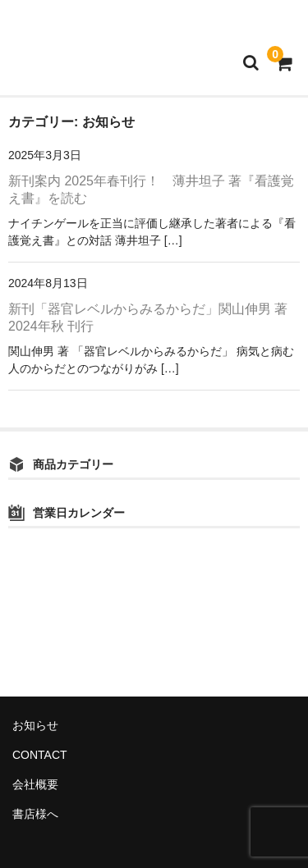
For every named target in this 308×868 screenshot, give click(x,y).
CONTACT (40, 755)
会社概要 (35, 784)
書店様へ (35, 814)
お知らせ (35, 725)
